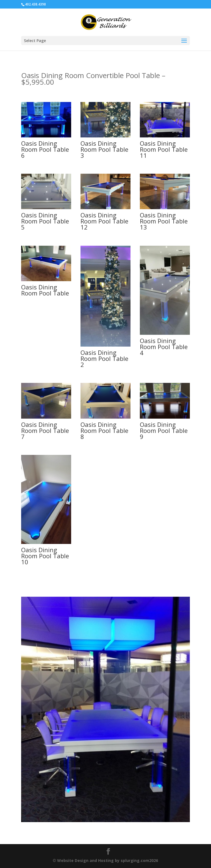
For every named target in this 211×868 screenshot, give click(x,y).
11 (124, 811)
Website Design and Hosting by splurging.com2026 (108, 860)
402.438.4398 (35, 4)
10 (119, 811)
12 (129, 811)
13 (133, 811)
